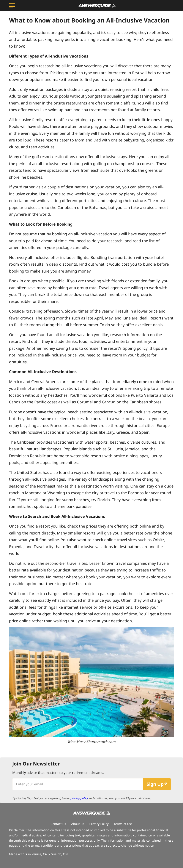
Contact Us (58, 824)
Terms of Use (123, 824)
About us (78, 824)
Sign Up (155, 784)
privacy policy (79, 798)
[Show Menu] (12, 5)
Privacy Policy (99, 824)
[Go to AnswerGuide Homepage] (97, 6)
